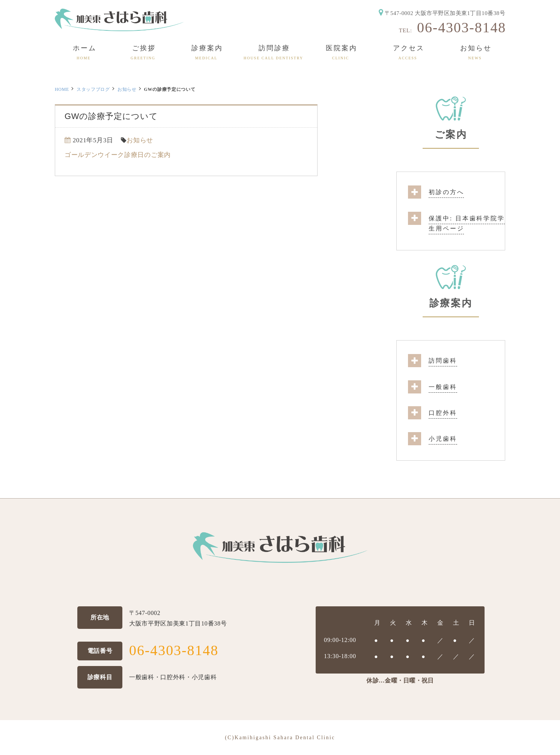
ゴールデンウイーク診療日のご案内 (118, 155)
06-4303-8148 (461, 27)
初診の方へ (446, 192)
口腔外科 (443, 413)
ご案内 (451, 135)
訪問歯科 (443, 361)
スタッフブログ (93, 89)
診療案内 (451, 303)
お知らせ (127, 89)
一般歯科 (443, 387)
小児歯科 (443, 439)
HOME (62, 89)
